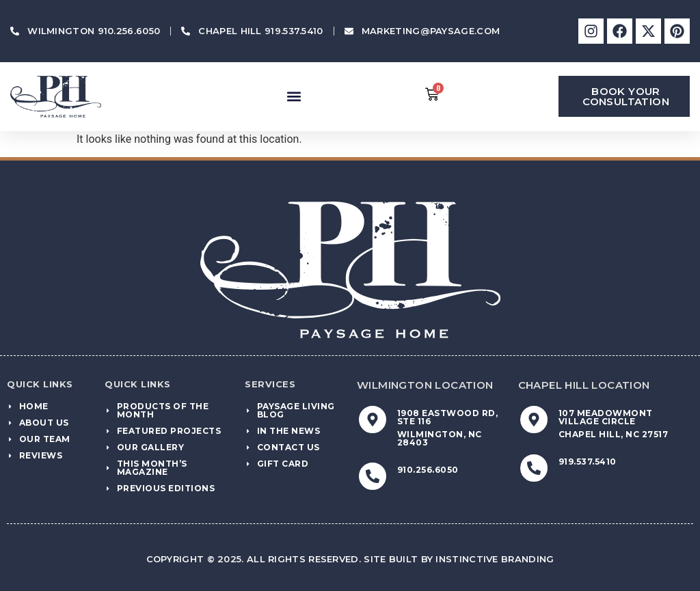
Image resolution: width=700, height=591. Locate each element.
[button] (294, 97)
